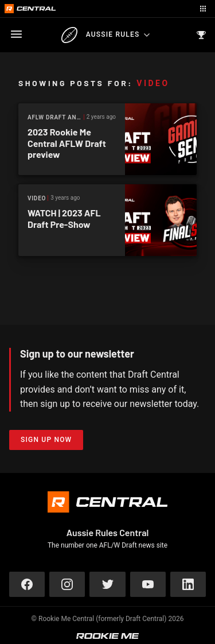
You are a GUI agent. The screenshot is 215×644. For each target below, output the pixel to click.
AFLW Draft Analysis (56, 117)
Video (37, 198)
